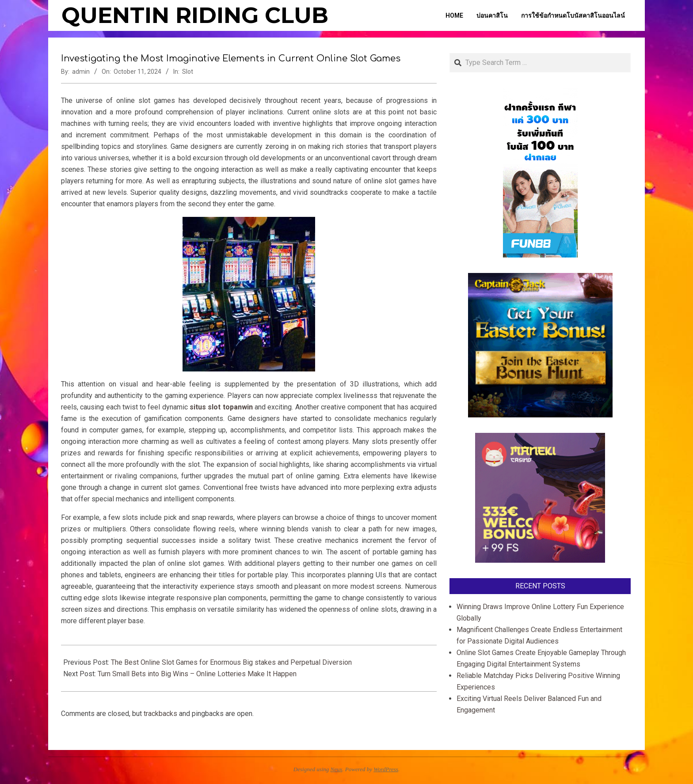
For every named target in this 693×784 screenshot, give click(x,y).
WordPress (386, 769)
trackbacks (160, 714)
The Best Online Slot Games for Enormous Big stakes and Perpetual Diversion (231, 662)
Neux (337, 769)
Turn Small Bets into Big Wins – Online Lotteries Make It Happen (197, 674)
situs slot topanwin (221, 407)
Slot (188, 72)
